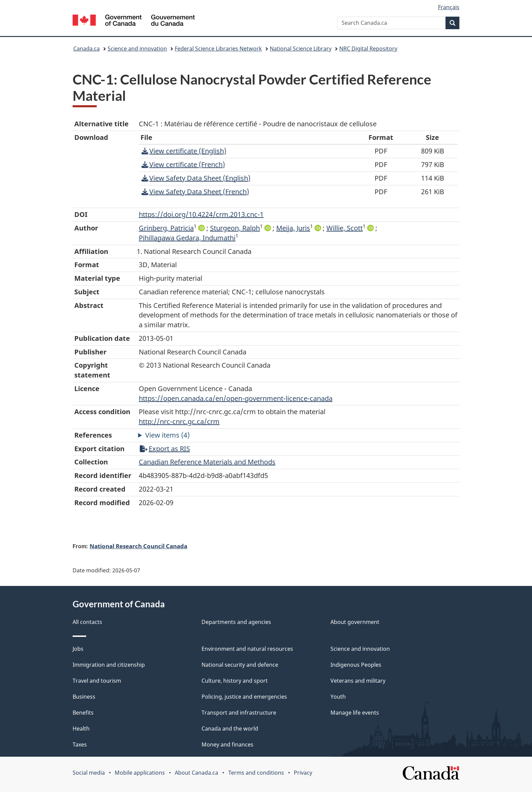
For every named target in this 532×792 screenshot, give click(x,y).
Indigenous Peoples (356, 665)
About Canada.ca (196, 773)
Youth (338, 697)
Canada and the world (230, 729)
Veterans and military (358, 681)
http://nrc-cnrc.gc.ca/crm (179, 421)
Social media (89, 773)
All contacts (87, 622)
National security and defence (240, 665)
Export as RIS (165, 449)
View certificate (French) (183, 164)
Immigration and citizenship (109, 665)
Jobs (78, 649)
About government (355, 622)
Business (84, 697)
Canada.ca (87, 49)
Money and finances (227, 744)
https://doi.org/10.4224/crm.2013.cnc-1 (201, 214)
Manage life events (355, 713)
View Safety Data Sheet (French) (195, 192)
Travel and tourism (97, 681)
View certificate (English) (184, 151)
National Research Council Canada (138, 546)
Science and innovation (137, 49)
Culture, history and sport (235, 681)
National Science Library (301, 49)
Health (81, 729)
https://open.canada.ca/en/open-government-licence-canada (236, 398)
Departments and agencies (236, 622)
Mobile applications (140, 773)
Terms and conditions (256, 773)
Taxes (80, 744)
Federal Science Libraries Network (218, 49)
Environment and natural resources (247, 649)
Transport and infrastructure (239, 713)
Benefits (83, 713)
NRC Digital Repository (368, 49)
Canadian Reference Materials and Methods (207, 462)
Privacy (303, 773)
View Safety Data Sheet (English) (196, 178)
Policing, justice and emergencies (244, 697)
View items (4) (167, 435)
